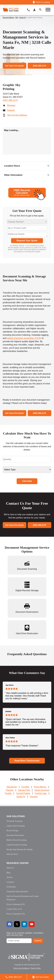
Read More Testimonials (27, 761)
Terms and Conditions (21, 968)
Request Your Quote (27, 241)
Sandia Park (24, 790)
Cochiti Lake (41, 793)
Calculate (27, 481)
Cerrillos (25, 787)
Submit (38, 941)
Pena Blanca (40, 787)
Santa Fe (23, 18)
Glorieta (34, 797)
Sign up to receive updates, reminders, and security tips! (25, 934)
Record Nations (8, 18)
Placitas (10, 790)
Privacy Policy (36, 968)
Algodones (12, 787)
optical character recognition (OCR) (24, 338)
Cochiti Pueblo (23, 793)
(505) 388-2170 (10, 100)
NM (17, 18)
